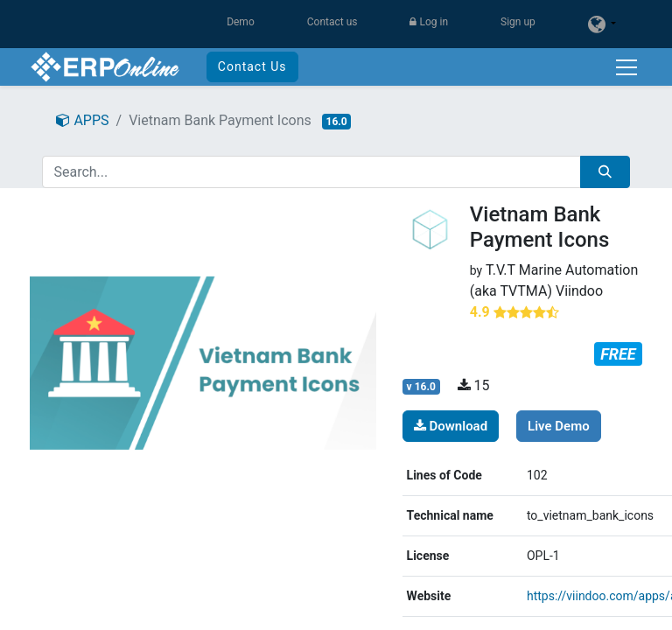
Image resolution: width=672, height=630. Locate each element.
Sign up (518, 22)
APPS (82, 120)
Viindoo (579, 291)
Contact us (332, 22)
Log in (429, 22)
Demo (241, 22)
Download (451, 426)
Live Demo (559, 426)
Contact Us (252, 66)
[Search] (605, 172)
